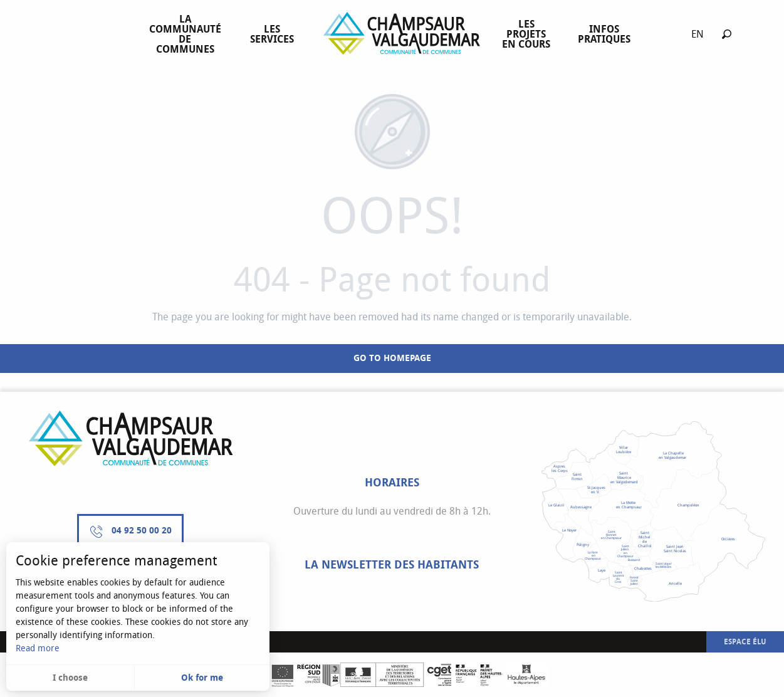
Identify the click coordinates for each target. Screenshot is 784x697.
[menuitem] (188, 34)
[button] (727, 34)
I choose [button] (70, 678)
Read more (38, 648)
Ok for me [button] (202, 678)
